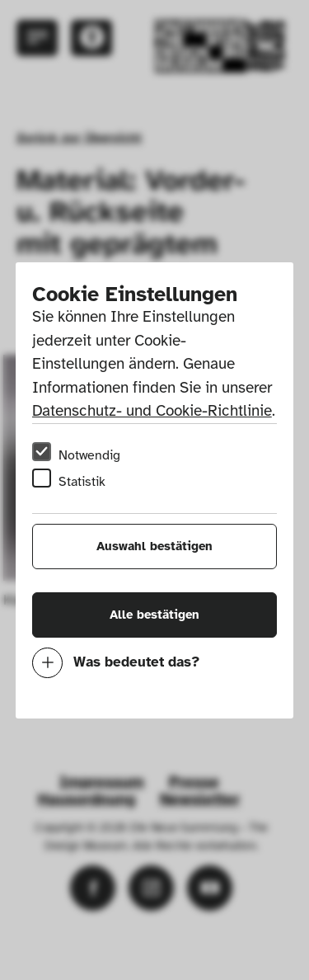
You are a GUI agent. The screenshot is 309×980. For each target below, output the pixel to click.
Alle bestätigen (154, 615)
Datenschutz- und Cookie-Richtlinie (152, 411)
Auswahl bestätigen (154, 546)
